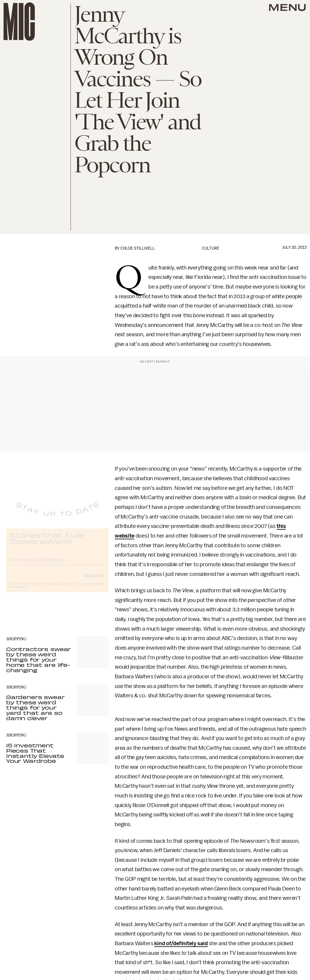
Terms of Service (88, 588)
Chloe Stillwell (138, 248)
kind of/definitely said (181, 943)
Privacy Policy (18, 592)
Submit (94, 580)
